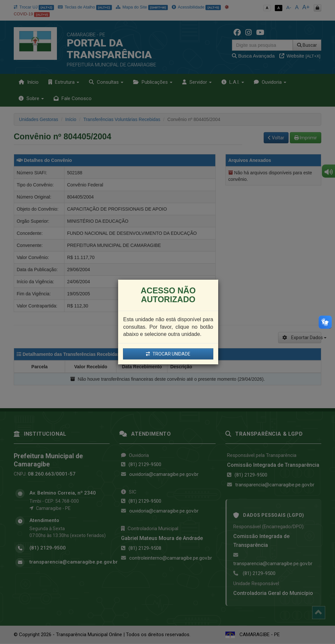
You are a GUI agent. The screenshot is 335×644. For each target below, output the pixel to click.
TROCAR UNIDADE (168, 354)
